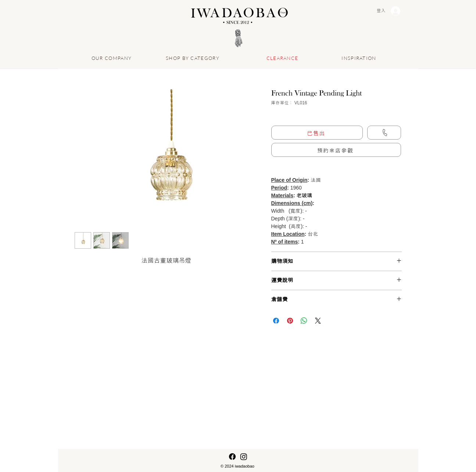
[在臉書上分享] (276, 321)
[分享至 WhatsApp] (304, 321)
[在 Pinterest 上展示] (290, 321)
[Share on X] (318, 321)
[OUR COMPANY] (112, 58)
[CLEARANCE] (283, 58)
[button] (336, 150)
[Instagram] (244, 457)
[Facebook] (232, 457)
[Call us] (384, 133)
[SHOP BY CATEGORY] (194, 58)
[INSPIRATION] (360, 58)
